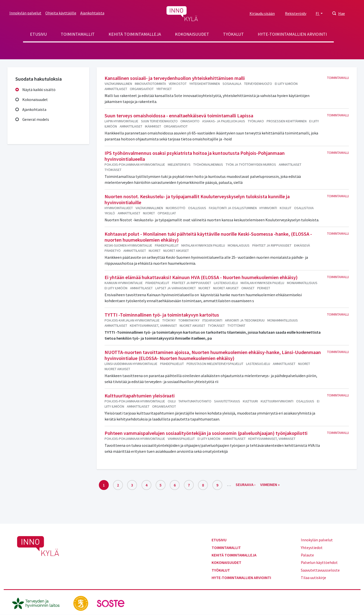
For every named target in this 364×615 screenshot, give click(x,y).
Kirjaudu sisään (262, 13)
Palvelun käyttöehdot (319, 562)
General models (36, 119)
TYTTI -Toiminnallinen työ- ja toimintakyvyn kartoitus (162, 315)
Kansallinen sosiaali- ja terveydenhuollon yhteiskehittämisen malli (175, 78)
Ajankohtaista (92, 13)
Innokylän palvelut (25, 13)
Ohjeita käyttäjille (61, 13)
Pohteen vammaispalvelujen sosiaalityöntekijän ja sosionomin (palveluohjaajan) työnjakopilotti (206, 433)
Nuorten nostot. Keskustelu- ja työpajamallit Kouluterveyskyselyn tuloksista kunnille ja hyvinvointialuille (197, 199)
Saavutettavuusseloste (320, 570)
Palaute (307, 555)
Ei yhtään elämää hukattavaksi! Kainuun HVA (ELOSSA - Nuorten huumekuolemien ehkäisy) (201, 277)
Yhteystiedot (312, 548)
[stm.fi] (81, 603)
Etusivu (38, 34)
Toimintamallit (78, 34)
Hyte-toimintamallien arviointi (292, 34)
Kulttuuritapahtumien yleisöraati (140, 396)
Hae (342, 13)
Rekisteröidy (296, 13)
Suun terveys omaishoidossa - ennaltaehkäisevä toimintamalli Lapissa (179, 115)
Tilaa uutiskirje (313, 578)
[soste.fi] (111, 603)
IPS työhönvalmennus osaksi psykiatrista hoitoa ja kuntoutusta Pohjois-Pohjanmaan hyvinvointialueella (195, 156)
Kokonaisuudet (192, 34)
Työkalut (233, 34)
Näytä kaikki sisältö (39, 90)
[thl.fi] (38, 603)
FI (318, 13)
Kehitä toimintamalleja (135, 34)
